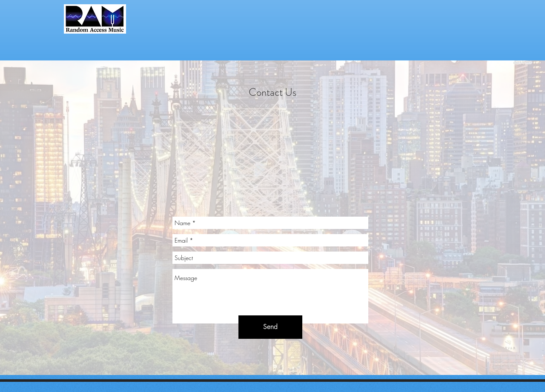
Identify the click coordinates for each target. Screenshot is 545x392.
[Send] (270, 327)
